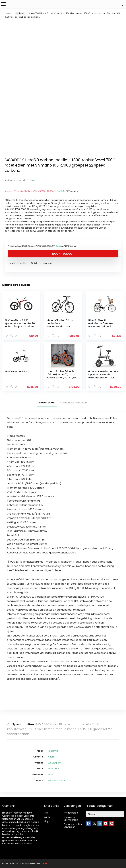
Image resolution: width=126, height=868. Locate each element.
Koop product (63, 254)
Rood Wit (53, 751)
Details (60, 191)
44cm (51, 757)
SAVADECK (54, 769)
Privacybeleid (71, 813)
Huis (46, 813)
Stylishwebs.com (33, 863)
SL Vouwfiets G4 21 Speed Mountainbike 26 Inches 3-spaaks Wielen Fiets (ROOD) (20, 325)
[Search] (121, 4)
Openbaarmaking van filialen (73, 826)
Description (47, 403)
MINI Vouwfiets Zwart (18, 371)
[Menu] (4, 4)
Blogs (47, 821)
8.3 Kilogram (55, 763)
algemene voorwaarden (71, 818)
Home (8, 13)
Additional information (73, 403)
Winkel (48, 817)
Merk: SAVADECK (57, 780)
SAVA (51, 775)
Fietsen (20, 13)
